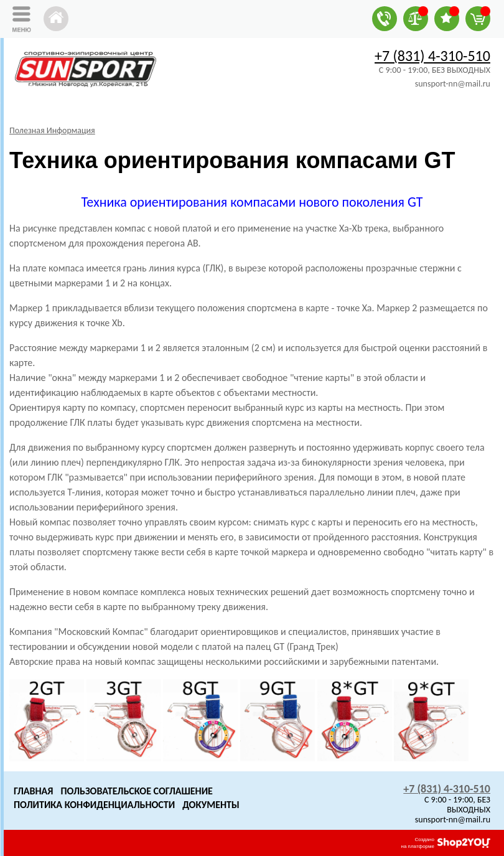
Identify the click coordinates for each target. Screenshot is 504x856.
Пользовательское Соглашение (136, 791)
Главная (33, 791)
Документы (211, 805)
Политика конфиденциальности (94, 805)
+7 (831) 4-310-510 (432, 56)
